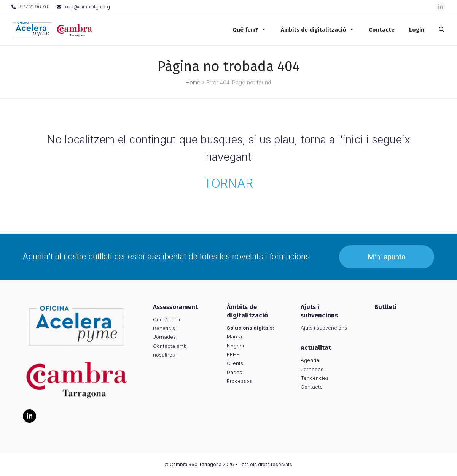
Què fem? (246, 30)
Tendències (315, 378)
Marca (234, 336)
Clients (235, 363)
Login (413, 30)
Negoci (235, 346)
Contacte (378, 30)
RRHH (233, 354)
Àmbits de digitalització (314, 30)
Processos (239, 381)
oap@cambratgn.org (88, 7)
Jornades (164, 337)
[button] (438, 30)
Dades (234, 372)
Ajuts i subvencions (324, 328)
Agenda (310, 360)
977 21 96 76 (34, 7)
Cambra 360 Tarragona (196, 464)
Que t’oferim (167, 319)
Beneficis (164, 328)
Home (193, 83)
